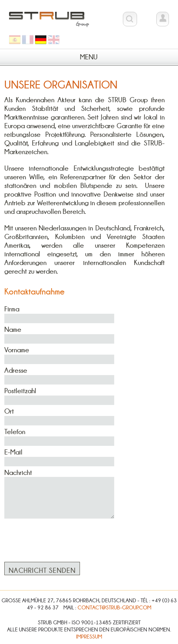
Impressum (89, 637)
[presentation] (64, 536)
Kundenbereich (163, 20)
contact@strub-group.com (114, 607)
